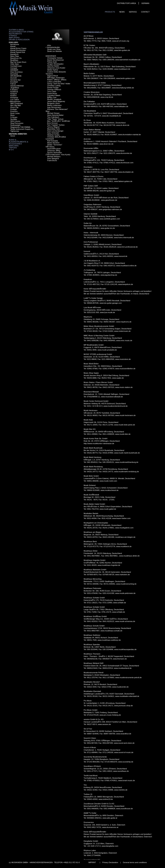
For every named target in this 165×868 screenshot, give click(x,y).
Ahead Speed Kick (18, 52)
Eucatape (14, 82)
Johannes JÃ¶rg (54, 151)
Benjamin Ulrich (53, 103)
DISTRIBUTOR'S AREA (126, 3)
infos (49, 45)
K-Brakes (14, 90)
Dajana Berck (53, 76)
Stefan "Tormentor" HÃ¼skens (54, 146)
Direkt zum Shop (54, 49)
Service (133, 12)
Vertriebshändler (53, 47)
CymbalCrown (16, 66)
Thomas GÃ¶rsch (54, 90)
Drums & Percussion (19, 40)
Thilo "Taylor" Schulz (55, 119)
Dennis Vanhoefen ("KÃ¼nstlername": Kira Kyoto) (58, 154)
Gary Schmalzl (53, 133)
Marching (14, 146)
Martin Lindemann (54, 105)
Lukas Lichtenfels (54, 82)
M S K (11, 150)
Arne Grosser (52, 123)
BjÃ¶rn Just (52, 97)
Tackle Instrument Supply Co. (22, 129)
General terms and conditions (135, 862)
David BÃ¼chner (54, 149)
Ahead (13, 46)
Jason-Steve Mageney (56, 101)
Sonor (13, 136)
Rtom (12, 115)
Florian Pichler (53, 88)
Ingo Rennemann (54, 107)
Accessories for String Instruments (21, 33)
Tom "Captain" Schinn (56, 125)
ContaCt (145, 12)
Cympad (14, 68)
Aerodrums (15, 44)
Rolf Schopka (52, 141)
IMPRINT (92, 862)
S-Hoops (14, 117)
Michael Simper (53, 113)
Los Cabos (15, 100)
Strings (13, 36)
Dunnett (14, 78)
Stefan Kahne (53, 70)
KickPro (13, 96)
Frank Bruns (52, 160)
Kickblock (14, 92)
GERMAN (145, 3)
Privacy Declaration (110, 862)
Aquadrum (14, 54)
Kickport (14, 94)
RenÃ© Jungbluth (54, 99)
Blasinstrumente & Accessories (18, 143)
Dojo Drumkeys (16, 72)
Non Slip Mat (15, 105)
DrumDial (14, 74)
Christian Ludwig (54, 86)
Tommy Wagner (53, 127)
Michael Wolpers (54, 157)
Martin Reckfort (53, 143)
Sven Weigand (53, 158)
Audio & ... (14, 140)
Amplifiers (14, 38)
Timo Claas (52, 91)
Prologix (14, 109)
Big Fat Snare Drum (18, 62)
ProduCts (110, 12)
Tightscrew (15, 131)
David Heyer (52, 93)
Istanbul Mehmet (17, 86)
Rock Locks (15, 113)
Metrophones (15, 101)
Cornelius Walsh (54, 95)
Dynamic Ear (15, 80)
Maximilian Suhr (54, 129)
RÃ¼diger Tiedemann (56, 78)
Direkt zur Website (55, 51)
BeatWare (14, 60)
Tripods (13, 148)
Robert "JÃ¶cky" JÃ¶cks (57, 80)
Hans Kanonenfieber (55, 115)
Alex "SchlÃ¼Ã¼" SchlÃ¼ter (59, 121)
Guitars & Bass (16, 30)
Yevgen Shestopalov (55, 64)
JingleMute (15, 88)
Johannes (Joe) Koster (56, 68)
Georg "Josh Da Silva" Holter (59, 84)
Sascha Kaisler (53, 66)
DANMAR (14, 70)
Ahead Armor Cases (18, 48)
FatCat (13, 84)
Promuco (14, 111)
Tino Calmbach (53, 117)
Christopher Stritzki (55, 58)
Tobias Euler (52, 62)
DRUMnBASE (16, 76)
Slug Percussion (17, 123)
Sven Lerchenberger (55, 131)
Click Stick (14, 64)
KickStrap (14, 98)
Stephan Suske (53, 135)
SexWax (14, 119)
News (122, 12)
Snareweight (15, 125)
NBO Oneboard (17, 103)
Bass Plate (15, 56)
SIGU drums (15, 121)
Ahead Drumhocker (18, 50)
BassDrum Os (16, 58)
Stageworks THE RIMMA (20, 127)
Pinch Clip (14, 107)
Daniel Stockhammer (55, 60)
